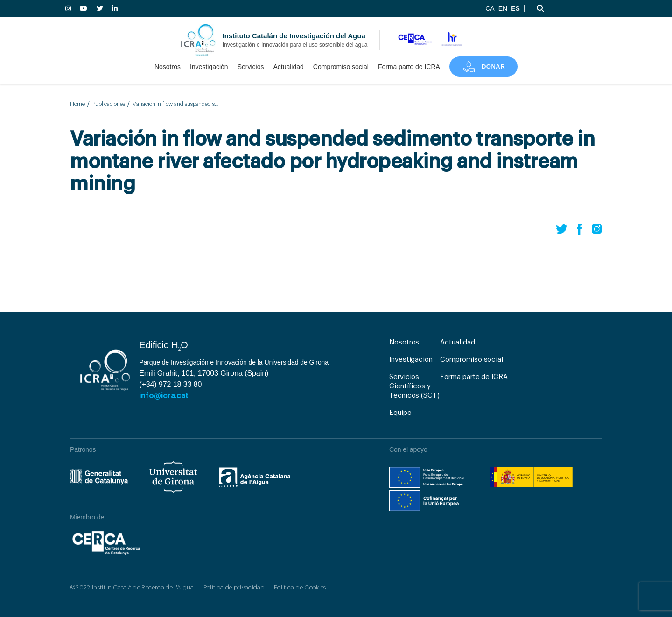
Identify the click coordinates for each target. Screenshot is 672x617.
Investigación (209, 67)
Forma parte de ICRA (409, 67)
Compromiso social (341, 67)
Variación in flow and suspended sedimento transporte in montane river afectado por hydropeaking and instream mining (176, 104)
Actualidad (288, 67)
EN (503, 8)
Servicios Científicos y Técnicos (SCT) (414, 386)
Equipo (400, 413)
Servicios (251, 67)
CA (490, 8)
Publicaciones (109, 104)
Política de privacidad (234, 587)
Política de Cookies (300, 587)
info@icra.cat (164, 396)
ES (515, 8)
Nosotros (168, 67)
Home (77, 104)
